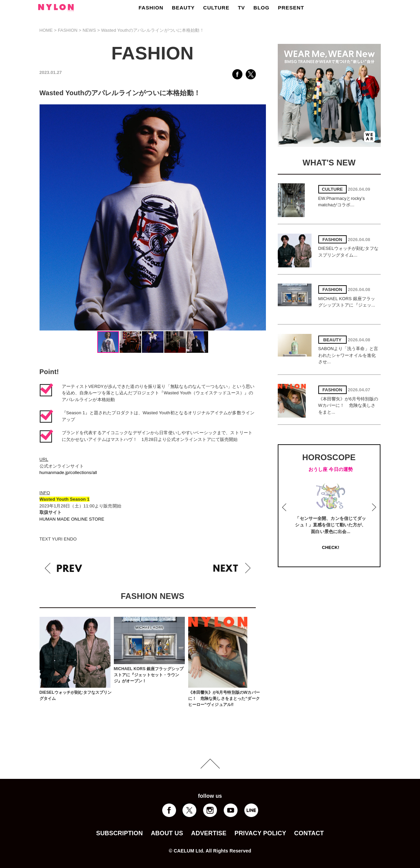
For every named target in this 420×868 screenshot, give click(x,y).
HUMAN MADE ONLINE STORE (72, 519)
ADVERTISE (209, 833)
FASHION (151, 8)
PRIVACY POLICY (260, 833)
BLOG (261, 8)
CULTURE (216, 8)
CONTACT (309, 833)
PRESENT (291, 8)
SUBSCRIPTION (119, 833)
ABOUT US (167, 833)
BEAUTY (183, 8)
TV (241, 8)
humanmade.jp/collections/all (68, 472)
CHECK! (331, 547)
